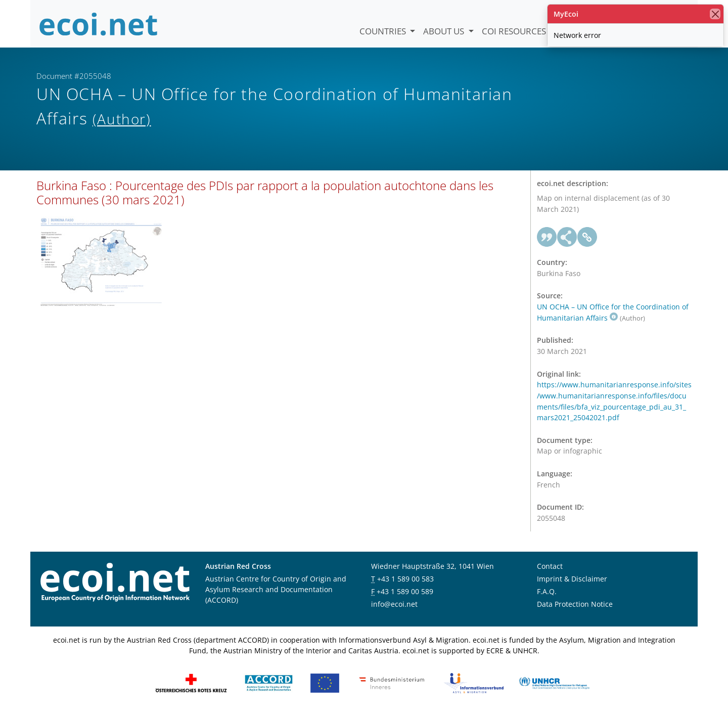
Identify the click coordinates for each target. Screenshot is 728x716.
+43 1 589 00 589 (405, 593)
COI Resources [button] (515, 31)
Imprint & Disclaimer (572, 580)
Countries (384, 31)
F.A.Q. (547, 593)
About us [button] (445, 31)
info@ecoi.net (394, 606)
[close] (715, 14)
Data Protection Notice (575, 606)
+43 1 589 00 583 (405, 580)
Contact (550, 568)
